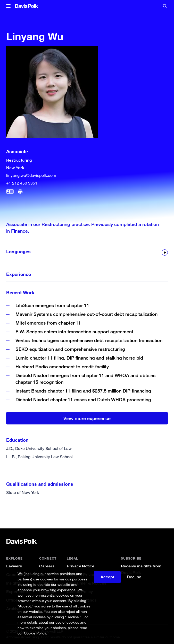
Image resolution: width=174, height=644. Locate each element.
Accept (107, 577)
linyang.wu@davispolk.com (31, 175)
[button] (8, 6)
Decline (134, 577)
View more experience (87, 418)
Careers (47, 566)
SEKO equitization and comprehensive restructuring (70, 349)
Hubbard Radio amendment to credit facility (62, 367)
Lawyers (14, 566)
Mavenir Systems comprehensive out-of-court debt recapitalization (86, 314)
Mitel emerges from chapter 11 (48, 323)
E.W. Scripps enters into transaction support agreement (74, 332)
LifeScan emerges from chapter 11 (52, 305)
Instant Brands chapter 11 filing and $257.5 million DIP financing (83, 391)
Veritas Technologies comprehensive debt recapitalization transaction (89, 340)
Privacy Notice (81, 566)
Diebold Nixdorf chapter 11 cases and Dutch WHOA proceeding (83, 399)
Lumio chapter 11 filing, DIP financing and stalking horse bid (80, 358)
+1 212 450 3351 (22, 183)
